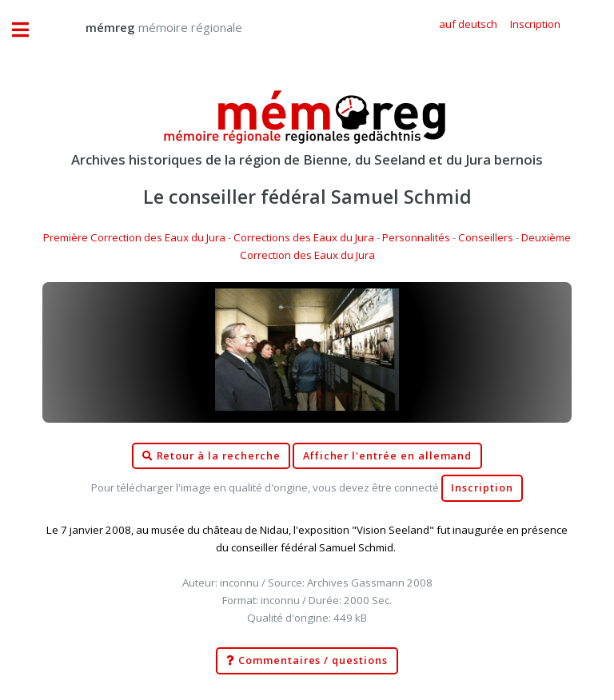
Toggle (29, 30)
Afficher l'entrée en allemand (388, 456)
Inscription (482, 488)
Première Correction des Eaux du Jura (134, 237)
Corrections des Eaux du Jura (304, 237)
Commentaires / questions (307, 661)
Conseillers (486, 237)
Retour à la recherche (211, 456)
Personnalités (416, 237)
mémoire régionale (148, 27)
